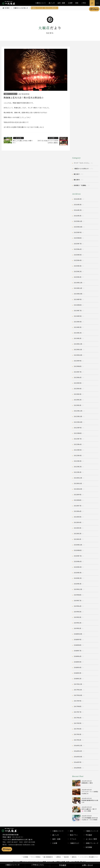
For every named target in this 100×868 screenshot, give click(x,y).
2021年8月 (78, 500)
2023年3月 (78, 394)
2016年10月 (78, 757)
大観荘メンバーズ (92, 831)
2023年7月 (78, 372)
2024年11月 (78, 288)
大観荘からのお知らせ (11, 94)
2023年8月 (78, 366)
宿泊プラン (74, 835)
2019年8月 (78, 595)
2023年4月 (78, 389)
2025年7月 (78, 244)
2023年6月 (78, 377)
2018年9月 (78, 639)
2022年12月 (78, 411)
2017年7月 (78, 712)
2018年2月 (78, 679)
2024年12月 (78, 283)
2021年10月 (78, 489)
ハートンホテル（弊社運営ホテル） (89, 857)
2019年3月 (78, 617)
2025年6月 (78, 249)
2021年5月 (78, 517)
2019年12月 (78, 589)
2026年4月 (78, 199)
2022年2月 (78, 467)
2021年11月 (78, 483)
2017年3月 (78, 734)
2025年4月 (78, 260)
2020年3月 (78, 573)
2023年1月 (78, 405)
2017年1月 (77, 740)
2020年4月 (78, 567)
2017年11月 (78, 690)
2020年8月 (78, 550)
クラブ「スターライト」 (82, 163)
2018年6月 (78, 656)
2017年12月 (78, 684)
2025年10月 (78, 227)
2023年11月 (78, 350)
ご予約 (84, 3)
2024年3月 (78, 327)
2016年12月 (78, 745)
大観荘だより (75, 843)
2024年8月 (78, 305)
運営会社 (74, 857)
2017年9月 (78, 701)
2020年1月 (78, 584)
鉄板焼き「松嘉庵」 (80, 185)
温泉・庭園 (61, 3)
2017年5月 (78, 723)
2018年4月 (78, 667)
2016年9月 (78, 762)
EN (97, 3)
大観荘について (41, 3)
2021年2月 (78, 534)
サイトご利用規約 (36, 857)
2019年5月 (78, 612)
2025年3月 (78, 266)
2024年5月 (78, 316)
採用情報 (89, 847)
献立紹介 (77, 174)
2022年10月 (78, 422)
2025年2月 (78, 271)
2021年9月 (78, 495)
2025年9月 (78, 232)
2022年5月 (78, 450)
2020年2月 (78, 578)
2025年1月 (78, 277)
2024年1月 (78, 338)
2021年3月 (78, 528)
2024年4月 (78, 322)
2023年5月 (78, 383)
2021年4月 (78, 522)
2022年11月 (78, 416)
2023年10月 (78, 355)
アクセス (73, 839)
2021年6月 (78, 511)
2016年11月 (78, 751)
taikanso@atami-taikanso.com (22, 845)
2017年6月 (78, 718)
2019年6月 (78, 606)
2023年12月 (78, 344)
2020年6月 (78, 561)
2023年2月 (78, 400)
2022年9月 (78, 428)
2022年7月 (78, 439)
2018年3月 (78, 673)
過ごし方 (52, 3)
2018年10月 (78, 634)
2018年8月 (78, 645)
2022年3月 (78, 461)
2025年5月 (78, 255)
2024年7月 (78, 311)
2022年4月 (78, 455)
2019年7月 (78, 601)
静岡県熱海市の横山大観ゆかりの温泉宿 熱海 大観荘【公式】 (12, 830)
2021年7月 (78, 506)
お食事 (70, 3)
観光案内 (77, 180)
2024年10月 (78, 294)
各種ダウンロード (92, 843)
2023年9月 (78, 361)
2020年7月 (78, 556)
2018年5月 (78, 662)
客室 (77, 3)
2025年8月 (78, 238)
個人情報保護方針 (48, 857)
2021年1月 (77, 539)
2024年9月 (78, 299)
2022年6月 (78, 444)
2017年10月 (78, 695)
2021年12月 (78, 478)
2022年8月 (78, 433)
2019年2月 (78, 623)
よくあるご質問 (91, 839)
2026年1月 (78, 216)
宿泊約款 (66, 857)
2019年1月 (77, 628)
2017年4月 (78, 729)
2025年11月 (78, 221)
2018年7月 (78, 651)
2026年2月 (78, 210)
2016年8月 (78, 768)
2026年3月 (78, 205)
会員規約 (58, 857)
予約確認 (89, 835)
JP (92, 3)
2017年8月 (78, 706)
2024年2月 (78, 333)
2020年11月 (78, 545)
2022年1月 (78, 472)
